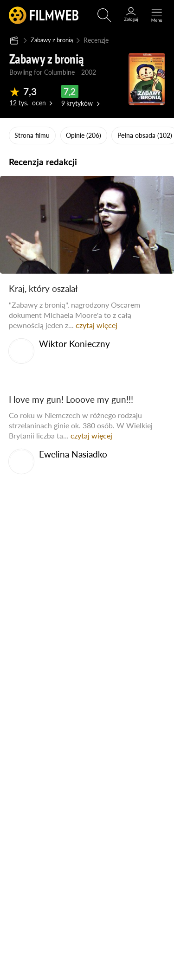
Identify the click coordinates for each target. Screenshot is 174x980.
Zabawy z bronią (54, 40)
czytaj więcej (97, 325)
